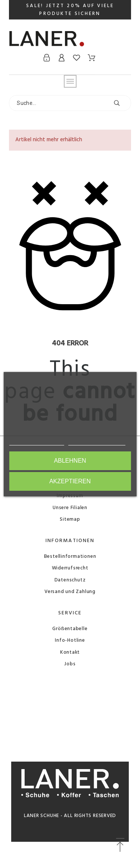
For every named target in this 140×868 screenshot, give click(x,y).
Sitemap (70, 519)
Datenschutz (70, 580)
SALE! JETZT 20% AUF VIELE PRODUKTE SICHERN (70, 10)
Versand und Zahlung (70, 592)
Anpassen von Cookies (97, 442)
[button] (120, 846)
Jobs (70, 664)
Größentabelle (70, 629)
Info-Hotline (70, 640)
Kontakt (70, 652)
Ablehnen (70, 461)
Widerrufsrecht (70, 568)
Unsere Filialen (70, 508)
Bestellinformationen (70, 557)
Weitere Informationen (36, 442)
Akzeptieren (70, 481)
